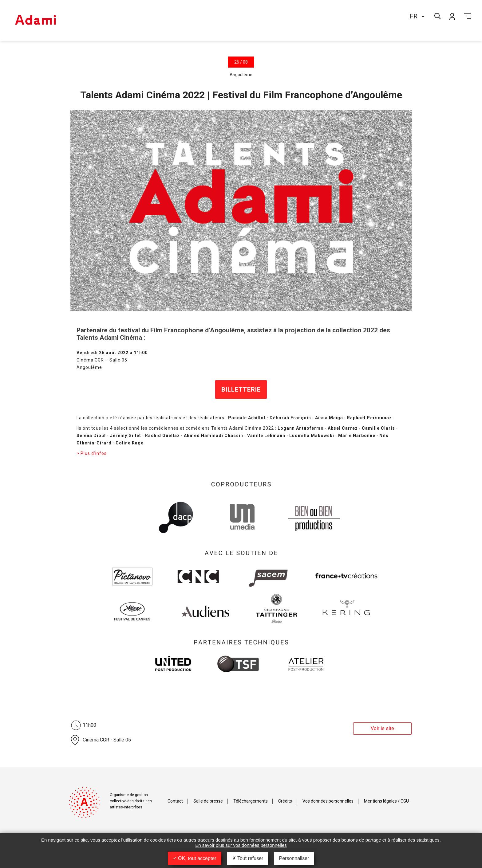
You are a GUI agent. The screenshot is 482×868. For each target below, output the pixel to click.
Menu (468, 16)
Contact (175, 801)
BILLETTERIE (241, 389)
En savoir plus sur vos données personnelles (241, 845)
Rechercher (437, 16)
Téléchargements (251, 801)
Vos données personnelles (328, 801)
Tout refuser (248, 858)
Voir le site (382, 728)
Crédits (285, 801)
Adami (35, 21)
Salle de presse (208, 801)
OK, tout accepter (195, 858)
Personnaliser (294, 858)
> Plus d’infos (92, 453)
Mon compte (452, 16)
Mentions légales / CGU (386, 801)
